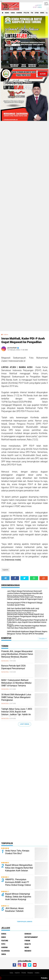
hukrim (19, 13)
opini (37, 13)
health (28, 944)
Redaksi (30, 973)
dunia (4, 934)
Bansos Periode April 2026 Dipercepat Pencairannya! (13, 667)
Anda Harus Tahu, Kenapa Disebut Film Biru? (17, 852)
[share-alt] (5, 578)
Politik (24, 973)
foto (3, 944)
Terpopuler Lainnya (25, 922)
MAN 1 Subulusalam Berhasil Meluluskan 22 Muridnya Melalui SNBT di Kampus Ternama (16, 683)
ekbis (42, 13)
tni (32, 13)
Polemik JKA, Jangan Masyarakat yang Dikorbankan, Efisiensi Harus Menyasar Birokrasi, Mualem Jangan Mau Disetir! (17, 655)
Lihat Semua (25, 724)
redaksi (28, 951)
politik (26, 13)
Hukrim (17, 973)
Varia (11, 973)
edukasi (28, 934)
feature (5, 941)
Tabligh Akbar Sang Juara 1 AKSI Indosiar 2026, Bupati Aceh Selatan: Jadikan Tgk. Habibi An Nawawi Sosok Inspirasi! (17, 713)
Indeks (37, 973)
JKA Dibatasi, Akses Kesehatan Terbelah (14, 910)
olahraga (5, 951)
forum (27, 941)
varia (13, 13)
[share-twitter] (24, 578)
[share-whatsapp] (34, 578)
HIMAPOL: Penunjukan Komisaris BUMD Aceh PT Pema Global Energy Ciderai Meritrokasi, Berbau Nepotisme (18, 885)
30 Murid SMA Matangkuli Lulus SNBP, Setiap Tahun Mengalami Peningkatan (16, 697)
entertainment (31, 937)
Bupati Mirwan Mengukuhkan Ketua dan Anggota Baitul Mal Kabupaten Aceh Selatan (19, 868)
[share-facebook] (15, 578)
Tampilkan (43, 639)
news (7, 13)
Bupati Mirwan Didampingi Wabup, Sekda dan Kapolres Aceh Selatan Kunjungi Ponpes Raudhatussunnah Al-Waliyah (19, 899)
